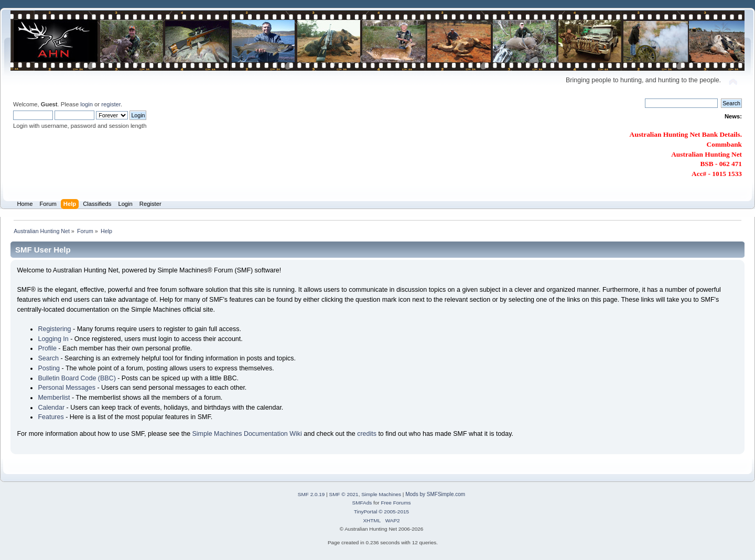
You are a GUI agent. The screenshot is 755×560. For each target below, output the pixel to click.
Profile (47, 348)
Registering (54, 329)
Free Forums (396, 503)
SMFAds (362, 503)
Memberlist (54, 398)
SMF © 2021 (344, 494)
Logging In (53, 339)
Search (48, 358)
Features (51, 417)
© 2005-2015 (394, 512)
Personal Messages (67, 388)
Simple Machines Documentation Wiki (247, 434)
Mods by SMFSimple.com (435, 494)
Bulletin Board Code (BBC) (77, 378)
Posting (49, 368)
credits (367, 434)
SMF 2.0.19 (311, 494)
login (87, 104)
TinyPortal (366, 512)
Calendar (51, 408)
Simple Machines (381, 494)
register (111, 104)
